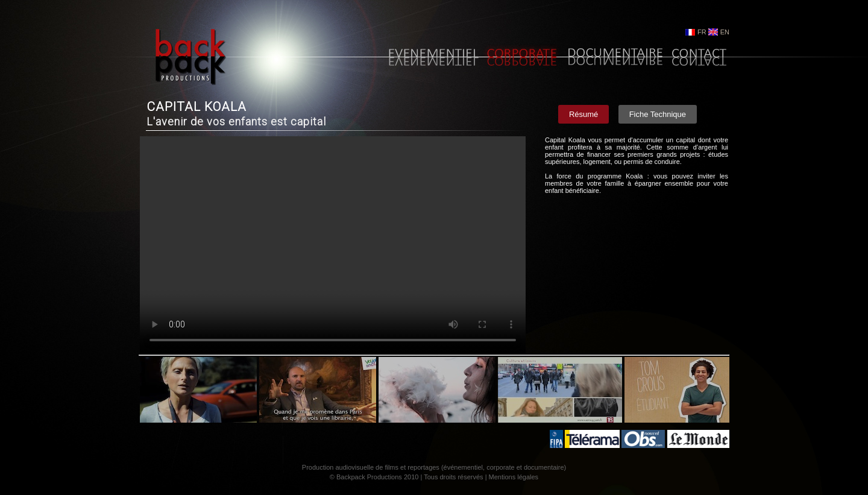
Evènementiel (431, 58)
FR (702, 32)
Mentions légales (514, 477)
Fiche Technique (658, 114)
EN (725, 32)
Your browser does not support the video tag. (333, 245)
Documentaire (615, 58)
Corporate (522, 58)
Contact (699, 58)
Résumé (583, 114)
